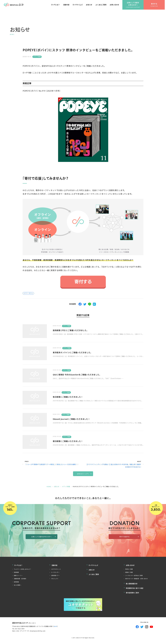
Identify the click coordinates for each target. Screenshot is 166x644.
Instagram (147, 626)
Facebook (137, 626)
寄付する (155, 5)
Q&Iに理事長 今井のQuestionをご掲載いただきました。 (81, 375)
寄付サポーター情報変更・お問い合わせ (138, 579)
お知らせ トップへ (83, 474)
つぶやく (85, 304)
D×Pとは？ (57, 6)
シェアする (80, 304)
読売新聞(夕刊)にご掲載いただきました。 (74, 330)
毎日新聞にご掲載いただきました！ (70, 397)
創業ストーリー (19, 576)
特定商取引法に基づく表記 (135, 588)
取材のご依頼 (130, 569)
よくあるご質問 (102, 6)
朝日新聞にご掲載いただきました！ (70, 441)
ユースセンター (56, 572)
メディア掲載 (37, 57)
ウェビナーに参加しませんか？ (24, 569)
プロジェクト (55, 579)
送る (90, 304)
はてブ (94, 304)
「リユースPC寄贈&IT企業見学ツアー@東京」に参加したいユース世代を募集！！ (52, 464)
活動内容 (67, 6)
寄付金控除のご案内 (133, 592)
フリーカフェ (29, 293)
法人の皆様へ (18, 586)
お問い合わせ (116, 6)
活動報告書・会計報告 (21, 579)
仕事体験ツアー (56, 576)
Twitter (142, 626)
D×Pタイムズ (79, 6)
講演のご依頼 (130, 572)
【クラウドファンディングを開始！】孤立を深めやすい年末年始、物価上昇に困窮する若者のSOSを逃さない (114, 466)
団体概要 (17, 572)
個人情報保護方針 (132, 584)
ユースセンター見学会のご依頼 (135, 576)
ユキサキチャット (57, 569)
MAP (55, 625)
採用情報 (17, 583)
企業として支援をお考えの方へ (134, 5)
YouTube (151, 626)
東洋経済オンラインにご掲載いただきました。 (76, 352)
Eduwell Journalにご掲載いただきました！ (75, 419)
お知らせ (90, 6)
